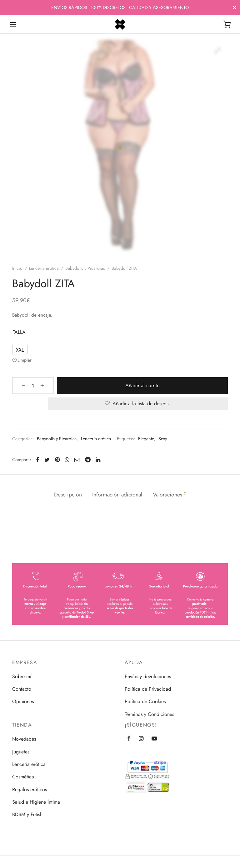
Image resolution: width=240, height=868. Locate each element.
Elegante (146, 439)
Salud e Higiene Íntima (36, 802)
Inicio (17, 268)
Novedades (24, 739)
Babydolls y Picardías (85, 268)
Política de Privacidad (148, 689)
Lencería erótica (44, 268)
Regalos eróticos (30, 789)
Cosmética (23, 777)
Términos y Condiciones (149, 714)
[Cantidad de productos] (28, 386)
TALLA (19, 332)
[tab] (67, 495)
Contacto (22, 689)
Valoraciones (170, 495)
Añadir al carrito (138, 386)
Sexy (163, 439)
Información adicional (117, 495)
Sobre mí (22, 676)
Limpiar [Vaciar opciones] (25, 360)
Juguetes (21, 752)
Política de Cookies (145, 701)
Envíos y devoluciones (148, 676)
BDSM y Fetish (27, 814)
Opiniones (23, 701)
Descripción (67, 495)
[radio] (20, 350)
